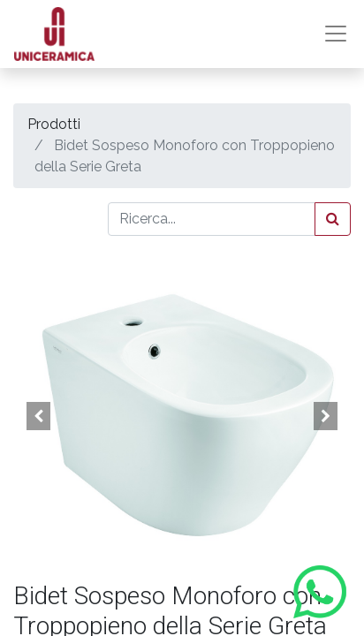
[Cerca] (333, 219)
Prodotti (54, 124)
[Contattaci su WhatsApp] (320, 592)
